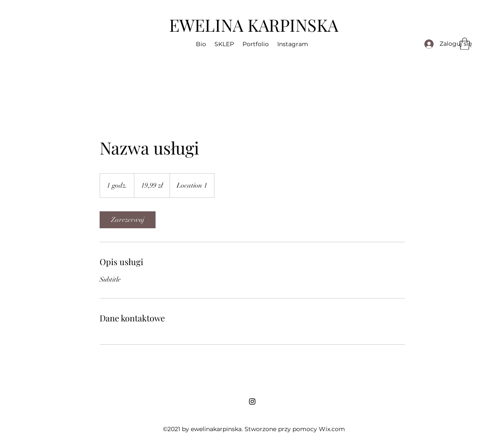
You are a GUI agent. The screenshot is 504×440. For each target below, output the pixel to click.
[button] (201, 44)
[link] (128, 220)
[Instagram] (252, 401)
